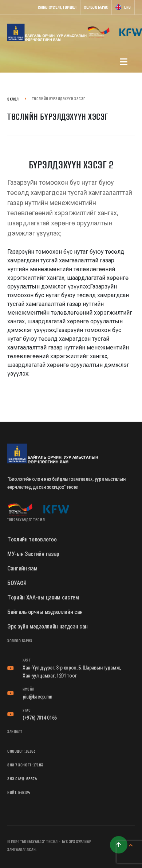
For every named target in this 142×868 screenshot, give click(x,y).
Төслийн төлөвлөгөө (32, 539)
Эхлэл (13, 99)
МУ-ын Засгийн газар (33, 554)
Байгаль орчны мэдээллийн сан (45, 612)
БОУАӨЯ (17, 583)
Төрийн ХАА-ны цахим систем (43, 597)
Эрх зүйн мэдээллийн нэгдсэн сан (48, 627)
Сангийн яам (22, 568)
